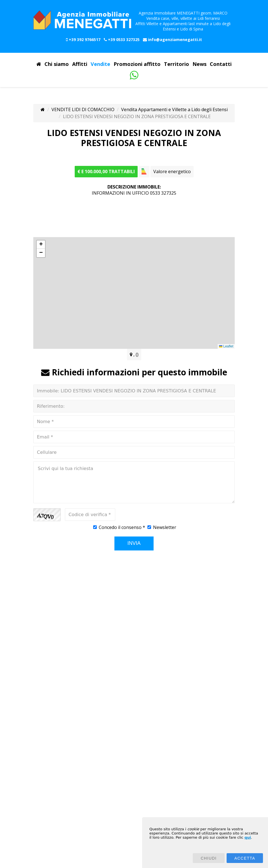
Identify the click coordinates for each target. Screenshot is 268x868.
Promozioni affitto (137, 64)
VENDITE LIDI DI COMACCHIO (83, 109)
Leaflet (226, 346)
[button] (41, 245)
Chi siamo (57, 64)
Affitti (80, 64)
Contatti (221, 64)
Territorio (177, 64)
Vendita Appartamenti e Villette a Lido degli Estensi (174, 109)
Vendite (100, 64)
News (199, 64)
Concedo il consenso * (122, 527)
